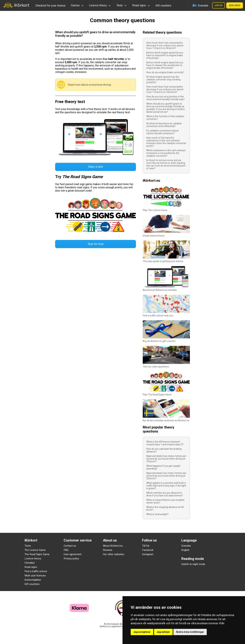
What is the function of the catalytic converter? (165, 118)
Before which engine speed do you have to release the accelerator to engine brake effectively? (165, 65)
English (185, 550)
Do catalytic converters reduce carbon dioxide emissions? (163, 132)
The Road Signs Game (37, 554)
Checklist (30, 563)
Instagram (148, 554)
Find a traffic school (36, 571)
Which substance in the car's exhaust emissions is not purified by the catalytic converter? (166, 153)
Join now (235, 5)
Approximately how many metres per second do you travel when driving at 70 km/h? (166, 459)
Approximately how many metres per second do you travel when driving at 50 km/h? (166, 476)
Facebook (148, 550)
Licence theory (33, 559)
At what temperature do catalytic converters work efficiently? (164, 125)
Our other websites (114, 554)
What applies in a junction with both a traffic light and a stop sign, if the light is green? (166, 486)
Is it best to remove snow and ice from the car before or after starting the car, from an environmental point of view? (166, 164)
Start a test (96, 167)
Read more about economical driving (89, 85)
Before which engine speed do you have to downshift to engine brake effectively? (165, 55)
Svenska (186, 546)
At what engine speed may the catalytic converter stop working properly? (163, 80)
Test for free (96, 244)
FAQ (66, 550)
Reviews (108, 550)
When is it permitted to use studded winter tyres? (165, 501)
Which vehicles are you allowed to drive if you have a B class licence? (165, 494)
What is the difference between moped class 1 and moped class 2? (165, 443)
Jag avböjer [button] (163, 632)
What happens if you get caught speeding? (163, 467)
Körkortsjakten (33, 580)
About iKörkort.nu (113, 546)
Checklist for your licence (50, 6)
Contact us (70, 546)
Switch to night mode (193, 564)
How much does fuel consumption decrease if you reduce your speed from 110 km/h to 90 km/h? (165, 45)
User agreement (73, 554)
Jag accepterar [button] (142, 632)
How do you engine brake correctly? (165, 72)
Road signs (31, 567)
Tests (28, 546)
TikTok (146, 546)
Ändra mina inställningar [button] (190, 632)
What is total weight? (157, 514)
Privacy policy (71, 559)
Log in (219, 5)
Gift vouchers (163, 6)
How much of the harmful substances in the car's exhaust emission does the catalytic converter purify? (166, 142)
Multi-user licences (35, 576)
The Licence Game (35, 550)
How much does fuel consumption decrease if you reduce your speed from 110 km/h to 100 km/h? (165, 89)
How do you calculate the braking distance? (164, 450)
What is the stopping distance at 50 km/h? (165, 508)
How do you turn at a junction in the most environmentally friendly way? (165, 98)
